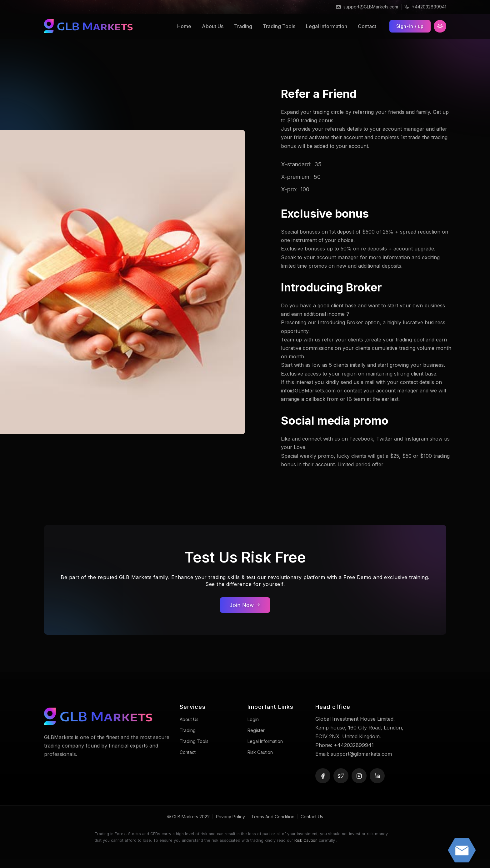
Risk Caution (306, 840)
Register (256, 730)
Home (184, 26)
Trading (243, 26)
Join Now (245, 605)
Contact (367, 26)
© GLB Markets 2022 (188, 817)
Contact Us (312, 817)
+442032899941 (429, 7)
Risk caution (260, 752)
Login (253, 719)
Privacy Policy (230, 817)
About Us (213, 26)
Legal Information (327, 26)
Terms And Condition (273, 817)
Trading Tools (279, 26)
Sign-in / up (410, 26)
